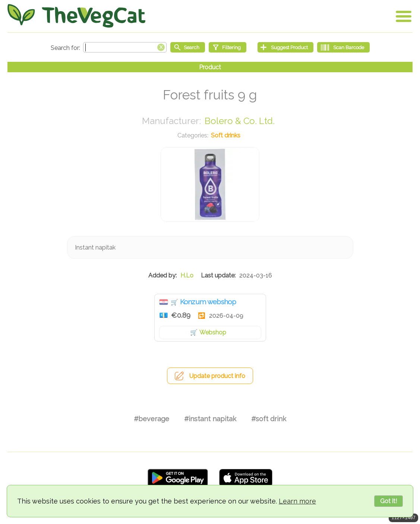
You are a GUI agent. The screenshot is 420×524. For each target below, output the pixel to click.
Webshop (213, 332)
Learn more (297, 501)
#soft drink (269, 419)
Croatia (164, 302)
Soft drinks (226, 135)
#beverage (151, 419)
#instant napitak (210, 419)
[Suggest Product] (285, 47)
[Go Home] (76, 16)
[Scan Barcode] (343, 47)
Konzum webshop (208, 302)
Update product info (217, 376)
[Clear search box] (161, 47)
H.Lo (187, 275)
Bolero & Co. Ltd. (240, 121)
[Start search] (188, 47)
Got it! (389, 501)
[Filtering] (228, 47)
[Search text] (125, 47)
